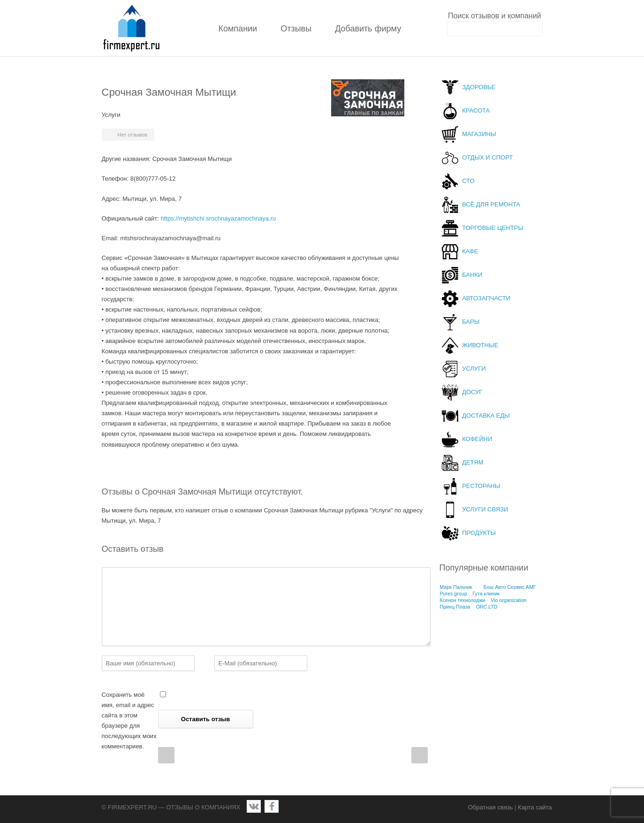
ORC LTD (486, 607)
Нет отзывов (133, 135)
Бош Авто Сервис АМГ (510, 587)
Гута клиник (486, 594)
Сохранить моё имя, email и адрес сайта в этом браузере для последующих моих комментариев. (129, 720)
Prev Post (166, 755)
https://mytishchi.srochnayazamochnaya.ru (218, 218)
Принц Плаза (455, 607)
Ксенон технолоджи (463, 600)
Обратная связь (491, 807)
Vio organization (508, 600)
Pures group (454, 594)
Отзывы (296, 29)
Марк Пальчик (456, 587)
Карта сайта (535, 807)
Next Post (420, 755)
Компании (238, 29)
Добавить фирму (368, 29)
